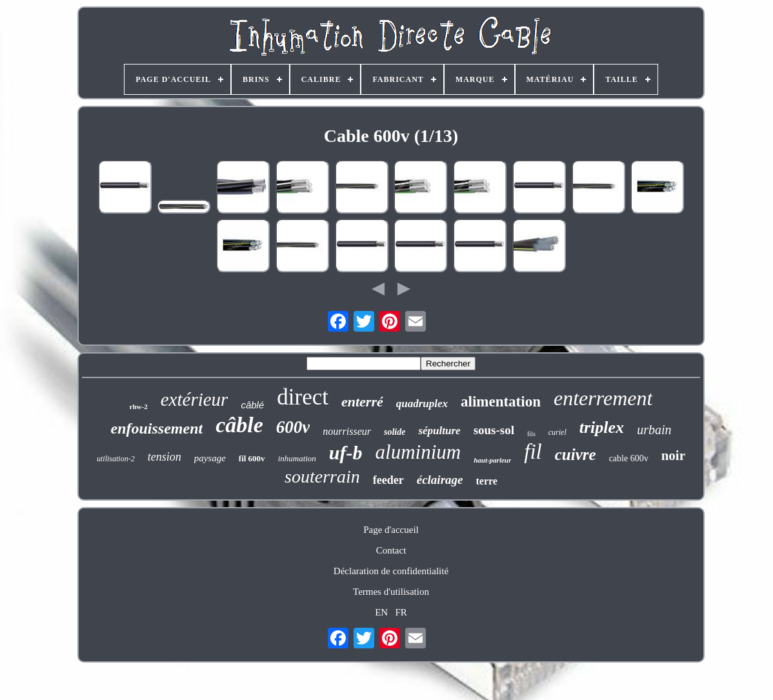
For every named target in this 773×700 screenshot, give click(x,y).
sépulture (439, 431)
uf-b (346, 453)
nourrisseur (347, 431)
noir (673, 455)
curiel (557, 432)
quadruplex (422, 404)
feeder (388, 480)
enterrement (603, 398)
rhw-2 (139, 406)
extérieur (195, 399)
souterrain (322, 476)
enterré (362, 402)
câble (239, 425)
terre (486, 481)
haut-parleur (492, 460)
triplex (602, 427)
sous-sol (494, 430)
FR (401, 612)
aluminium (418, 452)
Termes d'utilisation (391, 592)
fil (533, 452)
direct (303, 397)
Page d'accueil (391, 530)
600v (293, 427)
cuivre (576, 455)
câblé (252, 405)
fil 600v (252, 458)
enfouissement (157, 428)
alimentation (501, 402)
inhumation (297, 458)
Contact (391, 550)
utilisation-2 (116, 459)
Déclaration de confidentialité (391, 571)
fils (531, 434)
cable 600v (629, 458)
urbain (654, 430)
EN (381, 612)
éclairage (440, 480)
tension (165, 457)
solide (395, 432)
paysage (210, 458)
